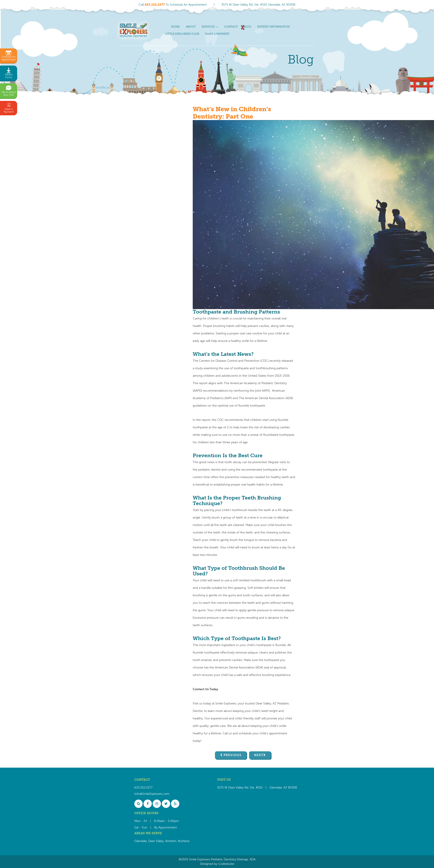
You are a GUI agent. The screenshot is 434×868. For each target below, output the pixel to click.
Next (259, 755)
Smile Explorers (226, 703)
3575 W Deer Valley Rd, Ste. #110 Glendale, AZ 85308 (258, 5)
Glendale (141, 841)
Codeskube (226, 864)
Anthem (171, 841)
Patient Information (273, 27)
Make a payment (217, 34)
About (191, 27)
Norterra (184, 841)
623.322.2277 (143, 788)
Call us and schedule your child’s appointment (255, 733)
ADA (252, 859)
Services (208, 27)
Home (175, 27)
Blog (247, 27)
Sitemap (242, 859)
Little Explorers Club (182, 34)
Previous (233, 755)
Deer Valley (156, 841)
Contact (231, 27)
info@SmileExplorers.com (152, 794)
